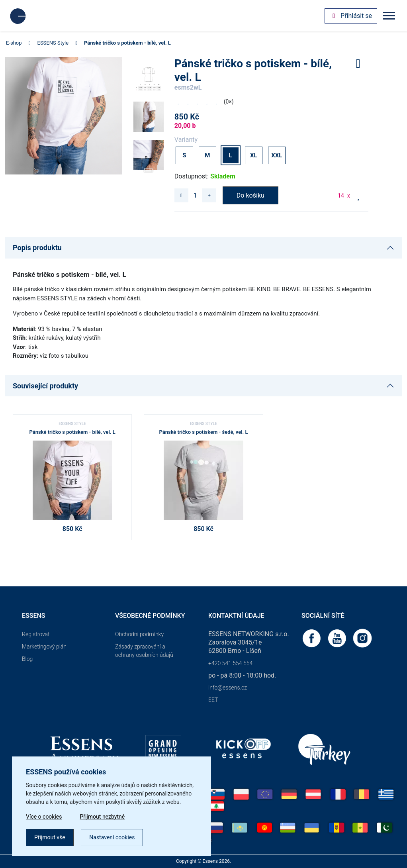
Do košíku (250, 195)
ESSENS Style (53, 43)
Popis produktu (37, 248)
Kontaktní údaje (236, 616)
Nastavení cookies (112, 837)
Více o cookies (44, 817)
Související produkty (45, 386)
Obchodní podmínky (139, 634)
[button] (149, 168)
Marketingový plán (44, 647)
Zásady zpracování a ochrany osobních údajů (144, 651)
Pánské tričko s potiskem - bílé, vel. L (127, 43)
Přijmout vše (50, 837)
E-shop (14, 43)
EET (213, 700)
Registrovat (36, 634)
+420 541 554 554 (230, 663)
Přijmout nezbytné (103, 817)
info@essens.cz (228, 688)
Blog (27, 659)
